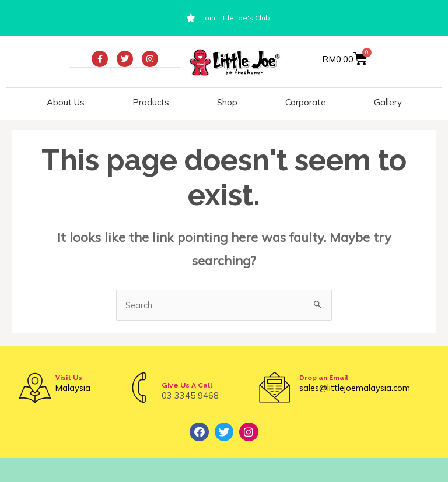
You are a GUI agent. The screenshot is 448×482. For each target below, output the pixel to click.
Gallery (388, 102)
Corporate (306, 102)
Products (151, 102)
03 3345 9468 (190, 395)
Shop (227, 102)
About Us (66, 102)
